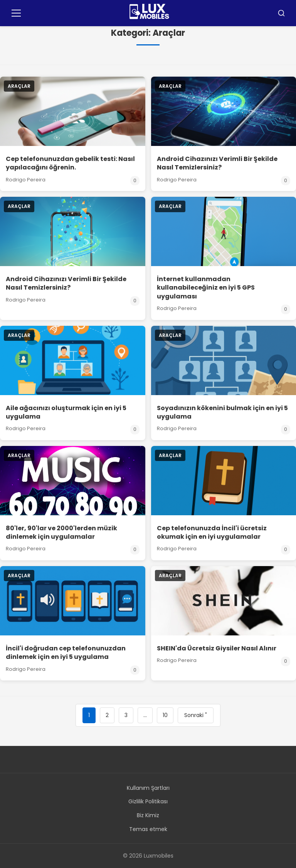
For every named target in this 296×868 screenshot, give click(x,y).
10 (165, 715)
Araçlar (19, 86)
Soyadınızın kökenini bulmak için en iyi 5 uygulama (222, 412)
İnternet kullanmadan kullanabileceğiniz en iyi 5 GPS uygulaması (206, 288)
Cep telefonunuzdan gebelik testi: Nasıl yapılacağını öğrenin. (70, 163)
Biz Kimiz (148, 815)
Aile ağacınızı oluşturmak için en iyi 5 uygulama (66, 412)
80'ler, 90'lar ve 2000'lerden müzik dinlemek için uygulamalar (61, 532)
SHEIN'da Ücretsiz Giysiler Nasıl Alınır (217, 648)
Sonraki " (196, 715)
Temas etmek (148, 829)
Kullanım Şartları (148, 788)
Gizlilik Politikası (148, 801)
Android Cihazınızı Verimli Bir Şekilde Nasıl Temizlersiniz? (217, 163)
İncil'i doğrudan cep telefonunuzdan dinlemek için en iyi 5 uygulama (66, 653)
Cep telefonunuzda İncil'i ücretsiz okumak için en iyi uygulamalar (212, 532)
